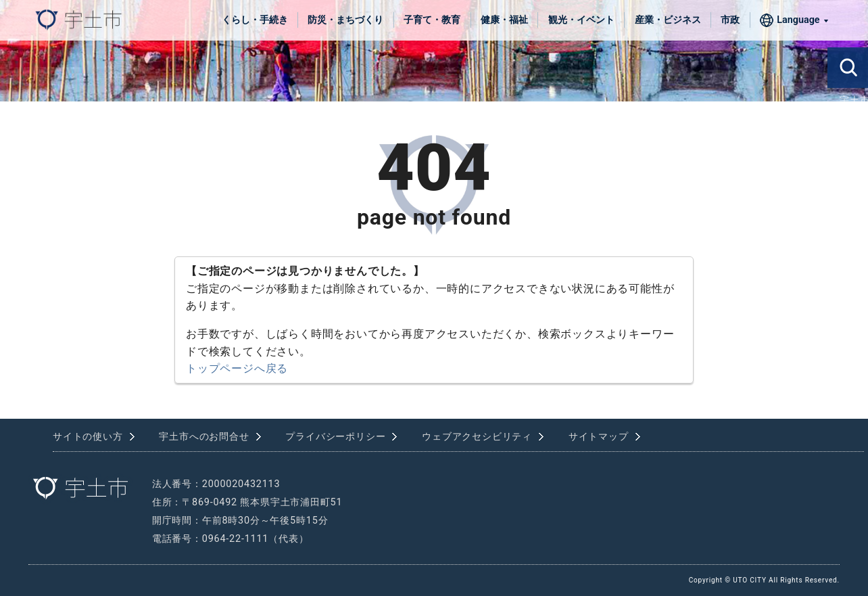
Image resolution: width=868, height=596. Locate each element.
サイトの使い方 (88, 437)
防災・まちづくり (345, 20)
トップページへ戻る (237, 368)
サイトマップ (599, 437)
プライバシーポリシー (335, 437)
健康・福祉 (504, 20)
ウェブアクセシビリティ (477, 437)
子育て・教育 (432, 20)
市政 (730, 20)
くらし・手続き (255, 20)
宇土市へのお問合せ (204, 437)
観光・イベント (581, 20)
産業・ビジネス (668, 20)
